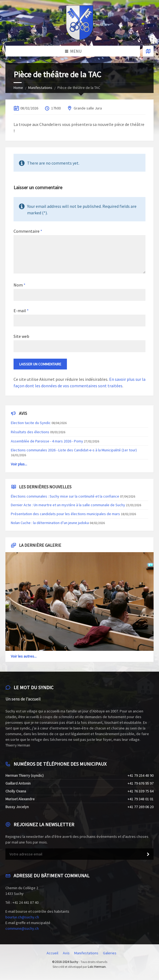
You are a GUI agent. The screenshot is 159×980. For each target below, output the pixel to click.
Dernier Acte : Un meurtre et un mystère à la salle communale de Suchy (68, 505)
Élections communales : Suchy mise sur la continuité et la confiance (65, 496)
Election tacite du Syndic (31, 423)
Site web (21, 336)
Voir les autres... (24, 656)
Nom (20, 285)
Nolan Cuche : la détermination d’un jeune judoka (50, 523)
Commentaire (28, 231)
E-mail (21, 311)
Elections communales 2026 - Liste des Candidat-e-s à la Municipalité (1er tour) (74, 450)
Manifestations (40, 88)
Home (18, 88)
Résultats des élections (30, 432)
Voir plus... (19, 464)
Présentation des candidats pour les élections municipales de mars (65, 514)
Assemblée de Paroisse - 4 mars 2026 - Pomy (47, 441)
